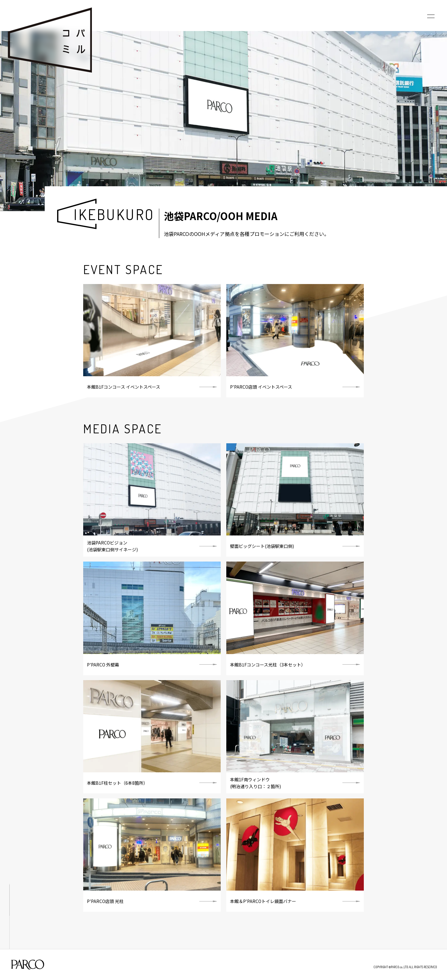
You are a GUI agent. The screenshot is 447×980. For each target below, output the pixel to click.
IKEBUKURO (114, 214)
